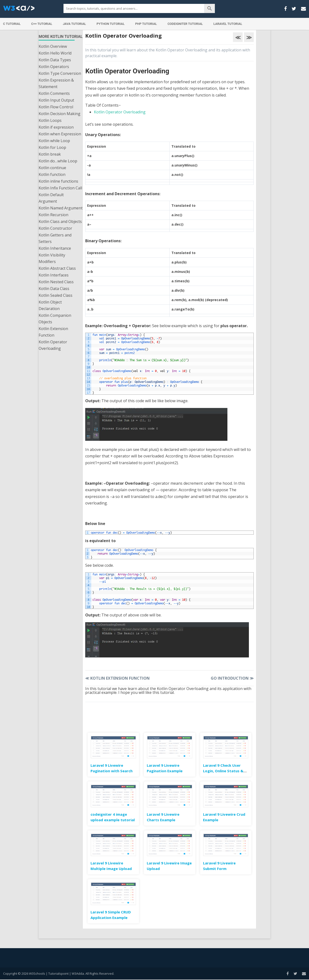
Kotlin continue (52, 168)
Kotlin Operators (54, 67)
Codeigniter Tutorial (185, 24)
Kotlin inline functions (58, 181)
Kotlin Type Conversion (60, 73)
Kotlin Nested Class (56, 282)
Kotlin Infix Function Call (60, 188)
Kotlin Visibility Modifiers (52, 258)
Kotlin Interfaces (54, 275)
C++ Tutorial (42, 24)
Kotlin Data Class (54, 289)
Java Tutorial (74, 24)
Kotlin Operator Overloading (53, 345)
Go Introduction (232, 678)
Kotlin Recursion (53, 215)
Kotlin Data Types (55, 60)
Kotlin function (52, 174)
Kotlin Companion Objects (55, 319)
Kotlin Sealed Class (56, 295)
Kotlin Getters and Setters (55, 238)
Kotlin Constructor (55, 228)
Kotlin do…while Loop (58, 161)
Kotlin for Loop (52, 147)
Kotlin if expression (56, 127)
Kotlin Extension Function (53, 332)
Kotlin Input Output (56, 100)
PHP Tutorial (146, 24)
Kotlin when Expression (60, 134)
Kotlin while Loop (54, 141)
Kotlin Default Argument (51, 198)
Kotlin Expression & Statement (56, 83)
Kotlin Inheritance (55, 248)
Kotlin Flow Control (56, 107)
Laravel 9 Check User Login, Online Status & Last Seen (223, 771)
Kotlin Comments (54, 93)
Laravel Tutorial (228, 24)
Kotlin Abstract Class (57, 268)
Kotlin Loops (50, 120)
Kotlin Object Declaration (50, 305)
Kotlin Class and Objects (60, 221)
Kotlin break (50, 154)
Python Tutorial (111, 24)
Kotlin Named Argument (61, 208)
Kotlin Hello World (55, 53)
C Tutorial (12, 24)
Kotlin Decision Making (60, 114)
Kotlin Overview (53, 46)
